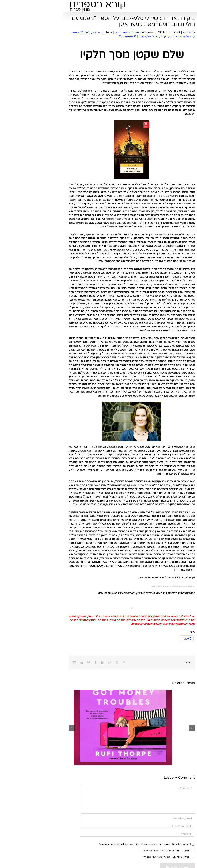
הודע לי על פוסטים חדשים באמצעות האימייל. (103, 857)
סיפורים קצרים (178, 418)
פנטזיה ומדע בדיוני (176, 221)
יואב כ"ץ (23, 32)
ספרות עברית (179, 457)
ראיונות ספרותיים (177, 515)
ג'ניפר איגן (35, 32)
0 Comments (65, 36)
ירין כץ (124, 32)
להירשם (165, 59)
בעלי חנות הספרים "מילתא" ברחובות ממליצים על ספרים (176, 237)
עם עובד (102, 36)
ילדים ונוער (180, 215)
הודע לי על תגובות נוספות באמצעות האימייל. (104, 851)
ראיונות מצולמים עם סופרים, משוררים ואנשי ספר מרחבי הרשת (173, 525)
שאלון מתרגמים (177, 356)
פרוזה (72, 32)
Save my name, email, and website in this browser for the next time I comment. (82, 844)
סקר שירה (180, 451)
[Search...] (175, 127)
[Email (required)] (74, 826)
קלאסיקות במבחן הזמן (173, 204)
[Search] (158, 127)
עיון (184, 198)
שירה (183, 227)
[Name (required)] (75, 818)
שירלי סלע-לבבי (86, 36)
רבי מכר (182, 210)
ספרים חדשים (178, 165)
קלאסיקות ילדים (177, 445)
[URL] (74, 834)
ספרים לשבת (179, 302)
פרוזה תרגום (60, 32)
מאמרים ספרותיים (176, 277)
